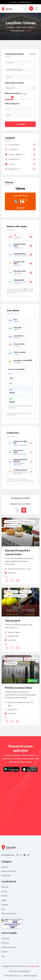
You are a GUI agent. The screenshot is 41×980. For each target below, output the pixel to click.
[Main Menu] (37, 8)
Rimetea (5, 896)
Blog (3, 956)
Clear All (33, 54)
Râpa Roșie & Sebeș (9, 913)
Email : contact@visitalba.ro (22, 2)
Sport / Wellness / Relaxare (15, 596)
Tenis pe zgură (13, 621)
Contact (4, 952)
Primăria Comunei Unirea (18, 688)
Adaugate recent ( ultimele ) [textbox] (20, 504)
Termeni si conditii (30, 976)
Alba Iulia (5, 887)
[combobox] (21, 504)
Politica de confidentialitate (19, 971)
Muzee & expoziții (13, 526)
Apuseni (4, 891)
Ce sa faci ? (26, 592)
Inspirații (4, 867)
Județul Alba (34, 966)
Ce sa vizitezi (11, 522)
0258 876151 (12, 710)
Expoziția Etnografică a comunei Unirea (17, 552)
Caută (20, 124)
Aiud (3, 909)
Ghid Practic (11, 663)
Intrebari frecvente (8, 947)
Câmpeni (5, 905)
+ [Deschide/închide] (34, 145)
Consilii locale (31, 659)
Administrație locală (14, 659)
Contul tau (5, 943)
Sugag (4, 900)
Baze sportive (11, 592)
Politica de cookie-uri (13, 976)
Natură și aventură (8, 871)
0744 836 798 (13, 636)
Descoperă (6, 938)
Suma (10, 374)
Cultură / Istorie (27, 522)
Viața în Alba (6, 875)
